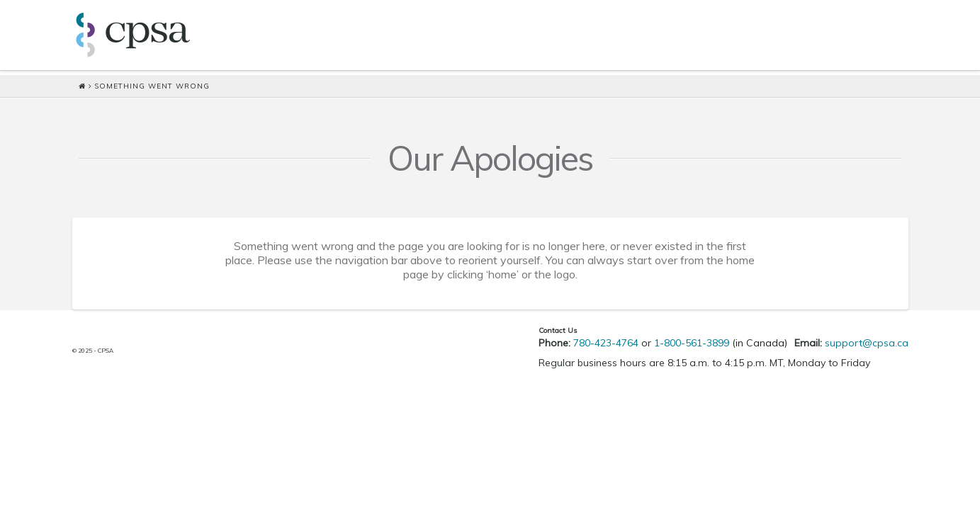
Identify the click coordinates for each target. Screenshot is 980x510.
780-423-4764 (606, 343)
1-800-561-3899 (692, 343)
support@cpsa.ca (867, 343)
